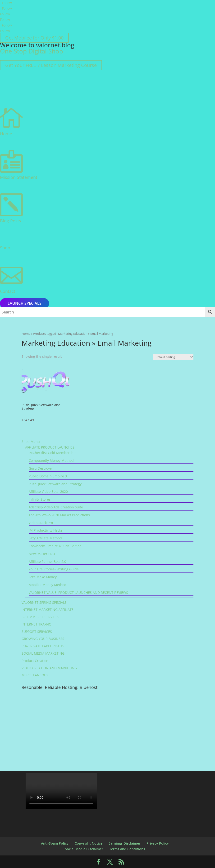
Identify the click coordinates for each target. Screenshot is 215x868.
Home (6, 134)
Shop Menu (31, 442)
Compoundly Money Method (51, 460)
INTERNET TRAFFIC (36, 624)
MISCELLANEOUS (35, 675)
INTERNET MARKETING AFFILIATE (48, 610)
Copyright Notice (89, 843)
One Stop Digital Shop (32, 51)
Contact (8, 291)
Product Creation (35, 661)
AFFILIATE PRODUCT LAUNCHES (50, 447)
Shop (5, 248)
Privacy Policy (158, 843)
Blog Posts (11, 221)
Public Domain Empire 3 (48, 476)
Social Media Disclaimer (84, 849)
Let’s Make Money (43, 577)
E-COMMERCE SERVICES (40, 617)
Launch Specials (25, 304)
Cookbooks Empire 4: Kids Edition (55, 546)
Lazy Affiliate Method (45, 538)
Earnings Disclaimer (124, 843)
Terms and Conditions (127, 849)
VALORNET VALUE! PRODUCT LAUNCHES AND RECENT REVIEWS (78, 593)
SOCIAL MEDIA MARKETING (43, 653)
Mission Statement (19, 177)
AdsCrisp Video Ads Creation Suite (56, 507)
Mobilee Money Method (48, 585)
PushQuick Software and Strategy (55, 484)
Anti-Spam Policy (55, 843)
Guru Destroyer (41, 468)
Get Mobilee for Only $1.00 (34, 38)
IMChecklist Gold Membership (53, 453)
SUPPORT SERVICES (37, 632)
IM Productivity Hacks (46, 530)
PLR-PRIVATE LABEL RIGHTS (43, 646)
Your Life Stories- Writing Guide (54, 569)
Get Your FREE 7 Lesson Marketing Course (51, 65)
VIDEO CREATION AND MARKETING (49, 668)
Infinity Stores (40, 499)
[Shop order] (173, 357)
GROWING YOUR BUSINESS (43, 639)
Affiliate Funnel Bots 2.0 (47, 562)
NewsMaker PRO (42, 554)
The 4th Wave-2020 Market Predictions (59, 515)
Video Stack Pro (41, 523)
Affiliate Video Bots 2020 (48, 491)
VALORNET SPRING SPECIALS (44, 602)
